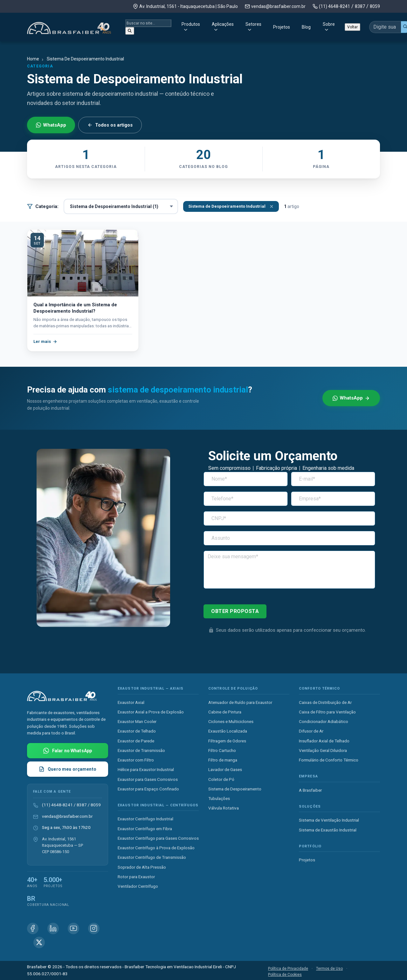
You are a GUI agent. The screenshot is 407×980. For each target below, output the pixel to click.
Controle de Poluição (233, 688)
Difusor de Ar (311, 731)
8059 (375, 6)
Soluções (310, 806)
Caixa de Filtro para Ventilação (327, 712)
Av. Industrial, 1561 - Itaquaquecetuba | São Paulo (189, 6)
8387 (360, 6)
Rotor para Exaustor (136, 877)
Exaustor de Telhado (137, 731)
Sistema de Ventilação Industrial (329, 820)
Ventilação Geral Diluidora (323, 750)
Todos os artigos (110, 125)
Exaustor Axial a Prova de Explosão (151, 712)
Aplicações (177, 26)
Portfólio (310, 846)
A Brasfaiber (310, 790)
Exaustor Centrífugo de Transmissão (152, 857)
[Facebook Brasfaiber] (33, 928)
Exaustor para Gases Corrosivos (148, 779)
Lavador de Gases (225, 769)
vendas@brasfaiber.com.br (278, 6)
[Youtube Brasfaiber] (73, 928)
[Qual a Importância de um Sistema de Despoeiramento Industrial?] (83, 263)
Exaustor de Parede (136, 741)
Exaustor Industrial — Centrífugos (158, 805)
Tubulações (219, 798)
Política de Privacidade (288, 969)
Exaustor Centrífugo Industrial (145, 819)
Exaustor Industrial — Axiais (151, 688)
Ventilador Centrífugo (138, 886)
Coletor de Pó (221, 779)
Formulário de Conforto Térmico (329, 760)
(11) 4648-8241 (335, 6)
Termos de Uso (329, 969)
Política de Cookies (285, 975)
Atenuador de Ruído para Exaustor (240, 702)
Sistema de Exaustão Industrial (328, 830)
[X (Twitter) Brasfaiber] (39, 942)
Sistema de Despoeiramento (235, 789)
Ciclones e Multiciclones (231, 721)
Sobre (300, 26)
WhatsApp (51, 125)
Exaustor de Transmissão (141, 750)
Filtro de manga (223, 760)
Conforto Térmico (320, 688)
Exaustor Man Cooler (137, 721)
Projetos (253, 26)
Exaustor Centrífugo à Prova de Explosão (156, 848)
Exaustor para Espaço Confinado (148, 789)
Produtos (136, 26)
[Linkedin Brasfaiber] (53, 928)
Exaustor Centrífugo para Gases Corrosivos (158, 838)
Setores (216, 26)
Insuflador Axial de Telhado (324, 741)
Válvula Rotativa (224, 808)
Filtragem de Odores (227, 741)
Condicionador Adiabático (324, 721)
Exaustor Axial (131, 702)
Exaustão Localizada (228, 731)
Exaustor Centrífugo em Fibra (145, 829)
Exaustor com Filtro (136, 760)
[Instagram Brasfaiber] (94, 928)
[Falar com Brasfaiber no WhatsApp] (68, 751)
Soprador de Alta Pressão (142, 867)
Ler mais (45, 341)
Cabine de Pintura (225, 712)
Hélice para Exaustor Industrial (146, 769)
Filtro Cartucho (222, 750)
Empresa (308, 776)
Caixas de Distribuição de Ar (325, 702)
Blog (278, 26)
